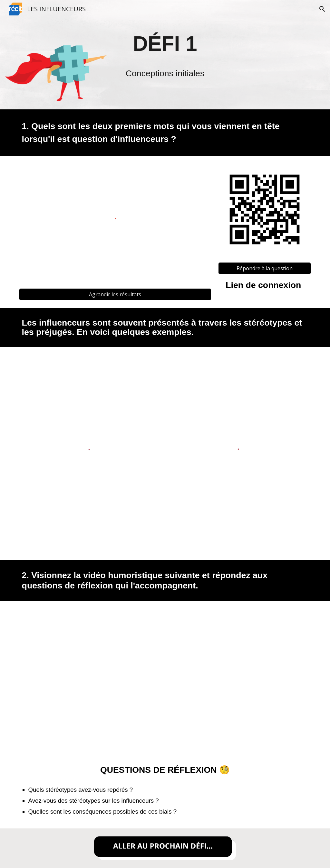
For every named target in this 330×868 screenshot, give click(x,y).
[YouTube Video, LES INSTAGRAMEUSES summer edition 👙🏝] (165, 674)
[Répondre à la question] (265, 268)
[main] (165, 44)
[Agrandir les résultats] (115, 294)
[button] (322, 9)
